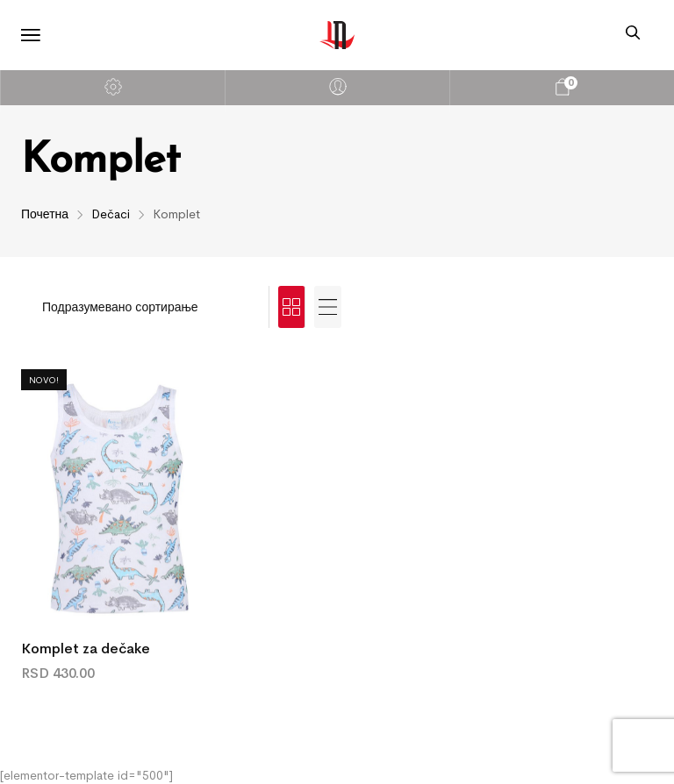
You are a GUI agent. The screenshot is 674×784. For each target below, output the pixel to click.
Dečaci (111, 214)
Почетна (45, 214)
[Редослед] (145, 307)
